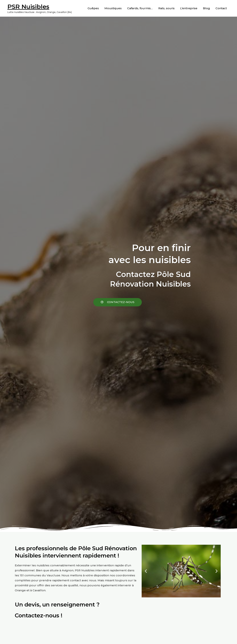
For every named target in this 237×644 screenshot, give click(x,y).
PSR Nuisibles (28, 7)
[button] (96, 302)
